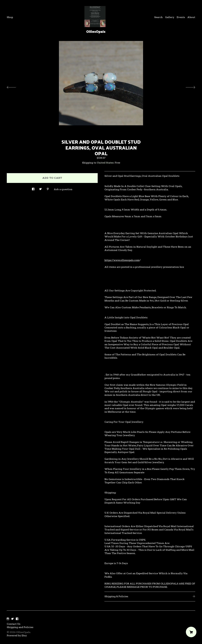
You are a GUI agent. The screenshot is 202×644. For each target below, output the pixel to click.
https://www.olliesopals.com (122, 260)
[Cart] (191, 632)
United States (105, 163)
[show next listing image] (188, 86)
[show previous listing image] (14, 86)
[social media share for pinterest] (48, 188)
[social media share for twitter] (40, 188)
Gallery (170, 17)
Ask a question (63, 189)
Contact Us (14, 624)
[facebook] (17, 619)
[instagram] (8, 619)
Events (181, 17)
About (191, 17)
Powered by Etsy (17, 636)
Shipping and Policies (20, 627)
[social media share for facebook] (33, 188)
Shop (10, 17)
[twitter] (12, 619)
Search (158, 17)
